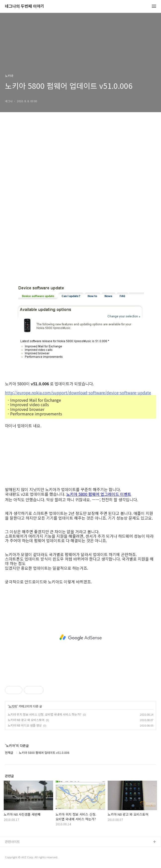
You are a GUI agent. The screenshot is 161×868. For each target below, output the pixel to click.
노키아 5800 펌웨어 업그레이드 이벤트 (99, 494)
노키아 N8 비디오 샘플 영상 (25, 725)
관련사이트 (12, 842)
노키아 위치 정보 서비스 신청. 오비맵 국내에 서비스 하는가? (45, 714)
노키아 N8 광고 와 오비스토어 (26, 720)
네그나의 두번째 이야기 (25, 6)
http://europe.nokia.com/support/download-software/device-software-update (78, 392)
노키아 (13, 706)
